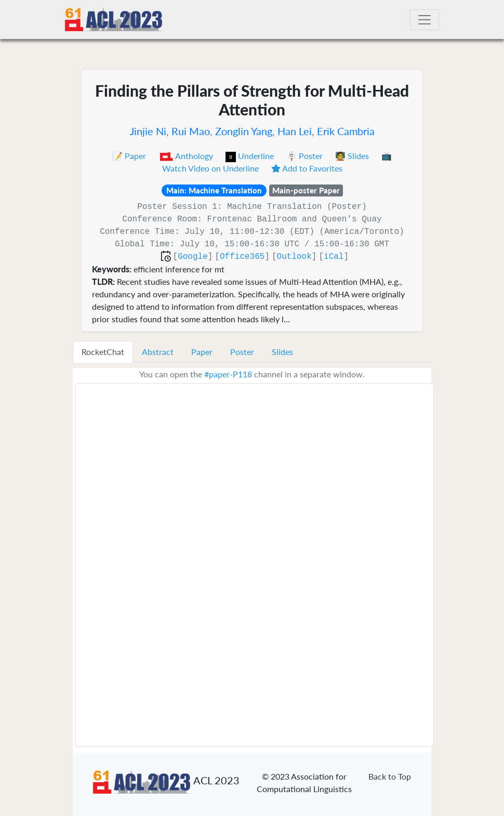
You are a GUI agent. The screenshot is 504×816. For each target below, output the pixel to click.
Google (193, 257)
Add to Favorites (307, 168)
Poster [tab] (242, 352)
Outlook (294, 257)
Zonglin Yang (244, 131)
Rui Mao (191, 131)
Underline (251, 156)
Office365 (242, 257)
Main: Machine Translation (214, 190)
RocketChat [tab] (103, 352)
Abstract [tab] (158, 352)
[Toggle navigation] (425, 20)
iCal (334, 257)
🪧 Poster (306, 156)
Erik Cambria (346, 131)
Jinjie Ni (148, 131)
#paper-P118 (228, 374)
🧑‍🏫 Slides (353, 156)
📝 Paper (130, 156)
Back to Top (390, 776)
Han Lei (295, 131)
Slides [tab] (282, 352)
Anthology (187, 156)
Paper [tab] (202, 352)
